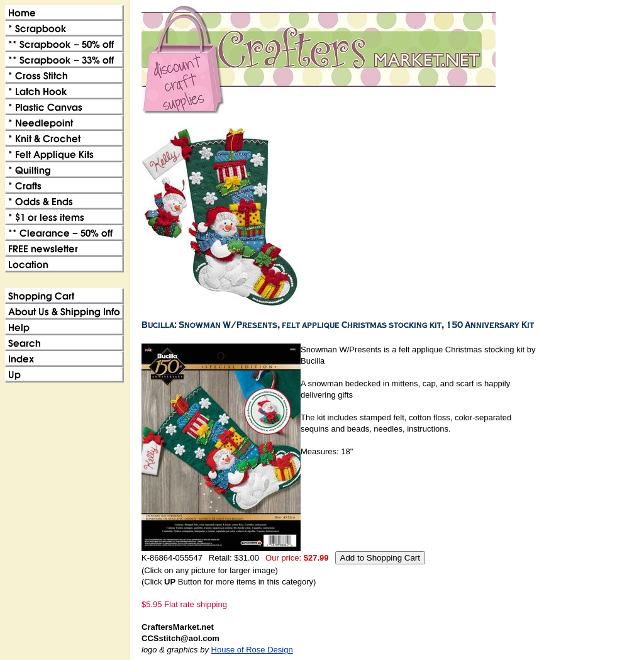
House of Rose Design (252, 650)
